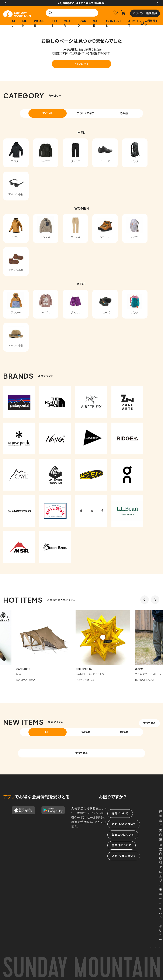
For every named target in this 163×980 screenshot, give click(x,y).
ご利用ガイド (149, 23)
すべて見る (149, 723)
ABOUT (133, 23)
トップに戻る (81, 64)
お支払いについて (123, 835)
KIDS (54, 23)
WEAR (86, 732)
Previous (5, 3)
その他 (124, 113)
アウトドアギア (86, 113)
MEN (25, 23)
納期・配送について (124, 824)
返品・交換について (124, 856)
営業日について (122, 845)
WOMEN (39, 23)
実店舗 (161, 835)
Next (158, 3)
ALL (14, 23)
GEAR (67, 23)
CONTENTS (114, 23)
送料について (120, 813)
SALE (96, 23)
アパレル (48, 113)
